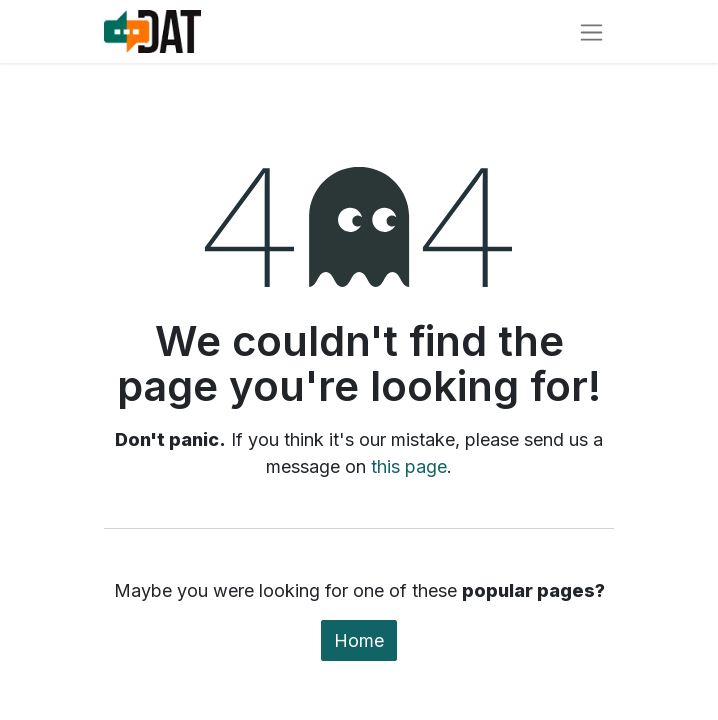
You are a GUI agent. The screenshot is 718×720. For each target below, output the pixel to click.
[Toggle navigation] (591, 31)
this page (409, 466)
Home (359, 640)
